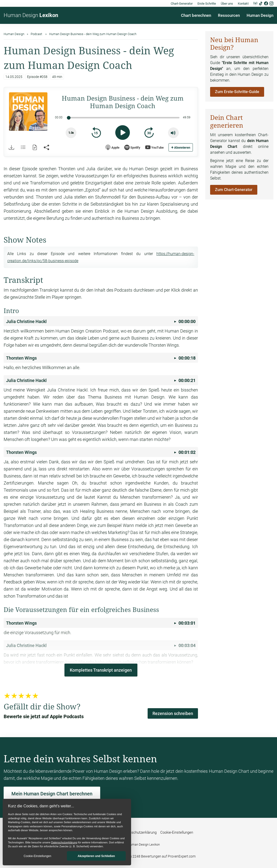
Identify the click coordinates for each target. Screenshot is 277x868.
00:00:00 (101, 321)
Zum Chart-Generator (234, 190)
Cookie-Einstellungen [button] (37, 856)
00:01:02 (101, 452)
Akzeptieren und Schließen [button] (96, 856)
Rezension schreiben (173, 713)
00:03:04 (101, 645)
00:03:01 (101, 623)
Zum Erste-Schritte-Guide (237, 92)
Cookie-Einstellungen (177, 832)
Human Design (31, 15)
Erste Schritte (207, 4)
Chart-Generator (182, 4)
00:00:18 (101, 358)
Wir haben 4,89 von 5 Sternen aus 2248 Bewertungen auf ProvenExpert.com (138, 856)
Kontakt (243, 4)
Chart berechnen (196, 15)
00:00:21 (101, 380)
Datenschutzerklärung (64, 842)
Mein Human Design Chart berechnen (52, 794)
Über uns (227, 4)
